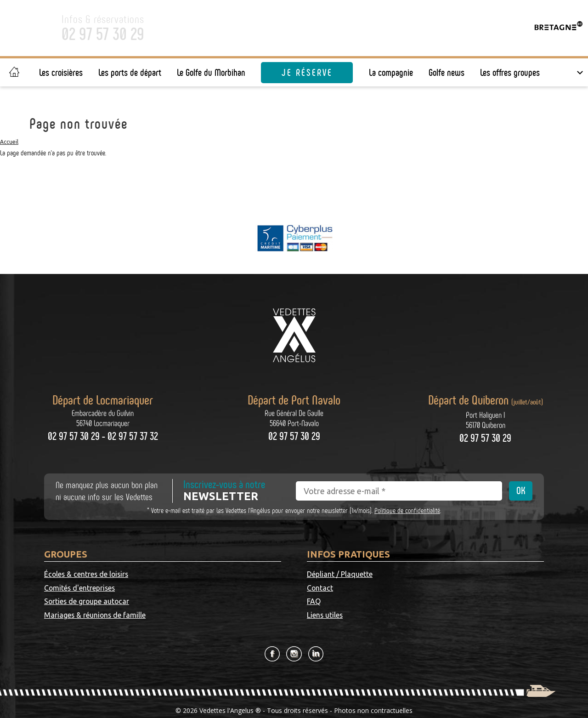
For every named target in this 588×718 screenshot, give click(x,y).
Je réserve (307, 73)
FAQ (314, 588)
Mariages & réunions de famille (214, 588)
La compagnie (391, 73)
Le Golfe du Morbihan (211, 73)
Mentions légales (294, 693)
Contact (439, 575)
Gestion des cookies (374, 693)
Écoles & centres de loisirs (88, 575)
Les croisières (61, 73)
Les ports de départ (130, 73)
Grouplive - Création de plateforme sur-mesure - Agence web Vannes (299, 704)
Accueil (9, 142)
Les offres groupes (510, 73)
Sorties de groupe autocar (88, 588)
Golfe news (447, 73)
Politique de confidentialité (407, 510)
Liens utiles (444, 588)
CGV (331, 693)
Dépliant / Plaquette (340, 575)
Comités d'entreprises (199, 575)
